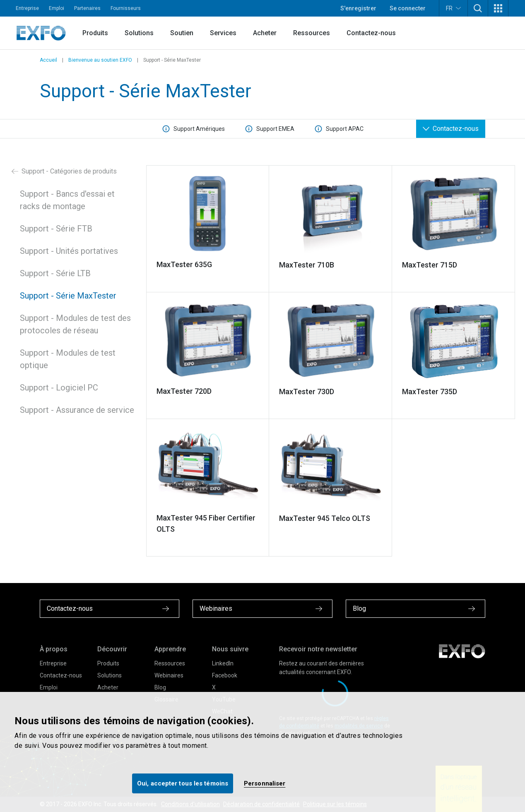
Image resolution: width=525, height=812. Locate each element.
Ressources (312, 33)
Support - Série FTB (56, 229)
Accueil (48, 60)
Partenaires (87, 8)
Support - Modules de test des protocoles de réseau (75, 324)
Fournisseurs (126, 8)
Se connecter (408, 8)
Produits (95, 33)
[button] (478, 8)
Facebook (225, 675)
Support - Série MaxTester (68, 296)
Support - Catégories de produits (64, 171)
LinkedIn (223, 663)
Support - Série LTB (55, 273)
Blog (160, 687)
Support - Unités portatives (69, 251)
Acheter (265, 33)
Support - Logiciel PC (59, 388)
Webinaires (169, 675)
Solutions (139, 33)
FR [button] (453, 8)
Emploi (57, 8)
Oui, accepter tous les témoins (183, 783)
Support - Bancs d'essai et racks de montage (67, 200)
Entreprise (27, 8)
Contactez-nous (371, 33)
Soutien (182, 33)
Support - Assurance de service (77, 410)
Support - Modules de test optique (68, 359)
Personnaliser (265, 783)
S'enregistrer (358, 8)
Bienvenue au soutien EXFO (100, 60)
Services (223, 33)
